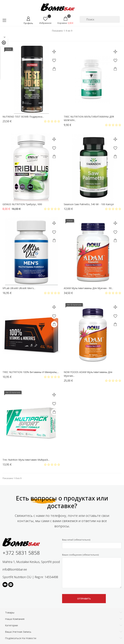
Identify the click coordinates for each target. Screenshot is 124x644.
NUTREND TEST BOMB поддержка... (23, 117)
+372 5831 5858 (21, 553)
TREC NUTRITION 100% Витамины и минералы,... (31, 372)
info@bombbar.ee (15, 569)
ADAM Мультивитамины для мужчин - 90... (88, 288)
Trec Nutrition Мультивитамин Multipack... (26, 460)
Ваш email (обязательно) (92, 543)
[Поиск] (100, 19)
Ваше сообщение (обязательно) (92, 571)
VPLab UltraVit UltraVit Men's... (19, 288)
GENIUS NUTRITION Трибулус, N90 (22, 204)
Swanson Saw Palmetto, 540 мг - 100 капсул (89, 204)
